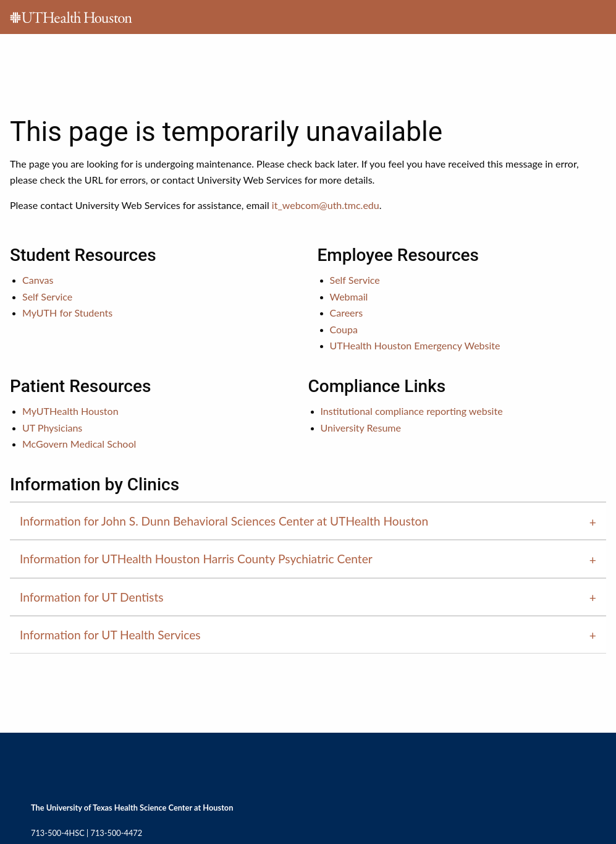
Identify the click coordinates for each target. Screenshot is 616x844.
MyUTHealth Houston (70, 411)
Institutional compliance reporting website (412, 411)
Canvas (38, 280)
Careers (347, 313)
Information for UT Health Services (110, 635)
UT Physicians (52, 428)
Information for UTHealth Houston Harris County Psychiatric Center (196, 559)
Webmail (349, 296)
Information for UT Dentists (92, 597)
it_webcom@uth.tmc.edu (326, 205)
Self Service (47, 296)
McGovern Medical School (79, 444)
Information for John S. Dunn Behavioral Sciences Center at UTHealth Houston (224, 521)
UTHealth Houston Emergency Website (415, 345)
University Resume (361, 428)
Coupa (344, 329)
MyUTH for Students (67, 313)
